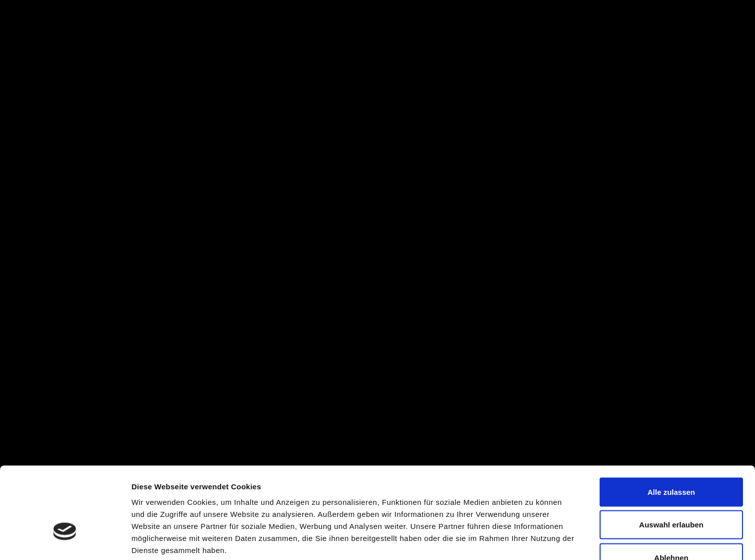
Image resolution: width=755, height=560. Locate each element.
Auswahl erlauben (671, 461)
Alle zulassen (671, 428)
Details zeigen (533, 540)
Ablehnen (671, 494)
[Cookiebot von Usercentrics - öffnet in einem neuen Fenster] (65, 540)
